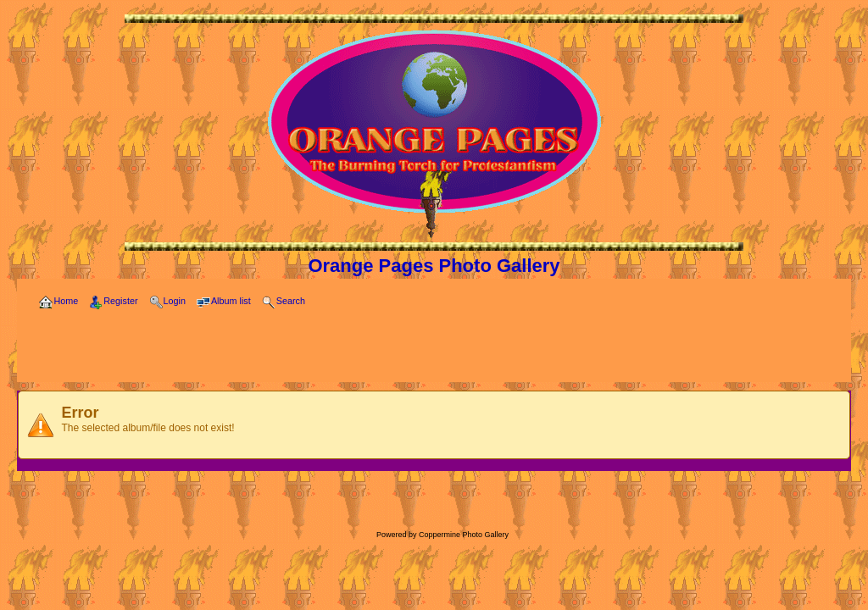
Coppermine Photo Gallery (464, 535)
